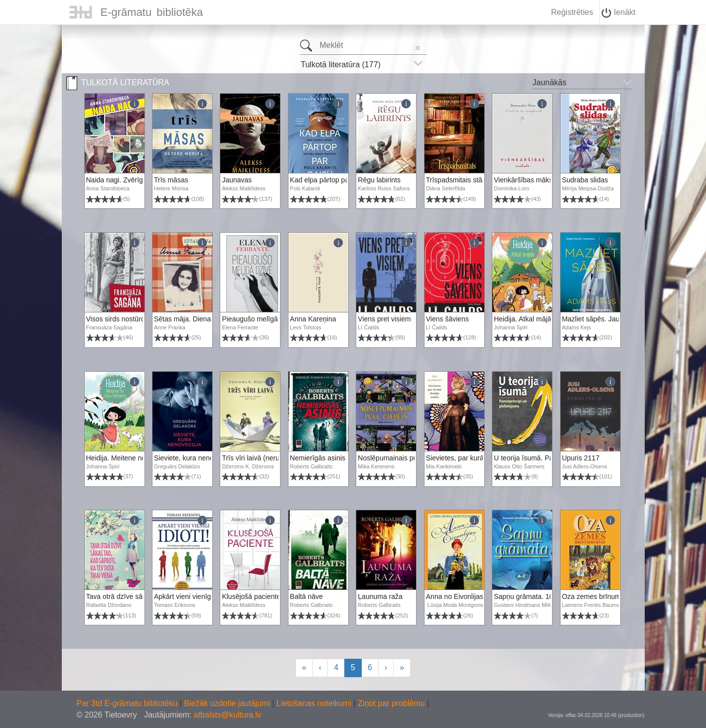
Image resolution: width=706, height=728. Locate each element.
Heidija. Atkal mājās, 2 (528, 319)
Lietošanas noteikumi (315, 703)
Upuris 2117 (581, 458)
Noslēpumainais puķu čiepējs (403, 458)
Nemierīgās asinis (318, 458)
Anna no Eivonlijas (455, 596)
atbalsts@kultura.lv (227, 715)
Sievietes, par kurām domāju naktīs (481, 458)
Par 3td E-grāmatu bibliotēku (128, 703)
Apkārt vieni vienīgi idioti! (192, 596)
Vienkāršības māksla (526, 180)
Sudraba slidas (585, 180)
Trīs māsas (171, 180)
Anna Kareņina (313, 319)
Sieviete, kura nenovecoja (194, 458)
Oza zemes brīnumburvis (601, 596)
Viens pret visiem (384, 319)
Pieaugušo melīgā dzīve (259, 319)
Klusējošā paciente (251, 596)
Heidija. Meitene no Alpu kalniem (137, 458)
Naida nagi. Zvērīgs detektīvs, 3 (135, 180)
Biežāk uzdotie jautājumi (228, 703)
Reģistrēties (572, 12)
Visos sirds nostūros (117, 319)
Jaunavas (237, 180)
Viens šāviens (447, 319)
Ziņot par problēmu (391, 703)
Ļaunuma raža (380, 596)
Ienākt (618, 13)
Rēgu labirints (379, 180)
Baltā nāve (306, 596)
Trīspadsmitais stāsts (459, 180)
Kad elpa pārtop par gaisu (330, 180)
